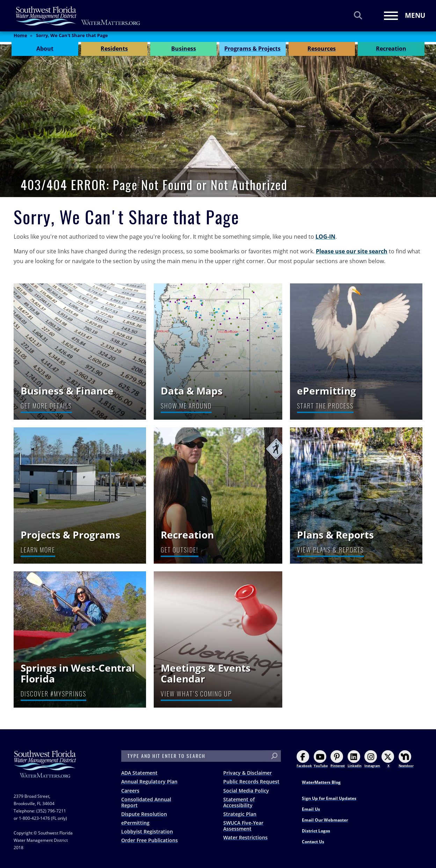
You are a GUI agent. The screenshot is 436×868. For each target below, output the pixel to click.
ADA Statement (139, 773)
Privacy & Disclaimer (248, 773)
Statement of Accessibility (239, 802)
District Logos (316, 831)
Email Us (311, 809)
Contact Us (313, 842)
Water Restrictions (245, 837)
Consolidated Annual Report (146, 802)
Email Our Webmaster (325, 820)
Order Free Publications (150, 840)
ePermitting (135, 823)
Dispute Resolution (144, 814)
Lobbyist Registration (147, 831)
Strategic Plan (240, 814)
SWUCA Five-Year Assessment (243, 826)
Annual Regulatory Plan (149, 782)
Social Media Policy (246, 791)
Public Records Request (251, 782)
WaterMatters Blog (321, 782)
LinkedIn (355, 759)
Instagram (372, 759)
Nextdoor (406, 759)
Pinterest (338, 759)
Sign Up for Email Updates (329, 798)
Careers (130, 791)
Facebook (304, 759)
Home (20, 38)
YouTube (321, 759)
